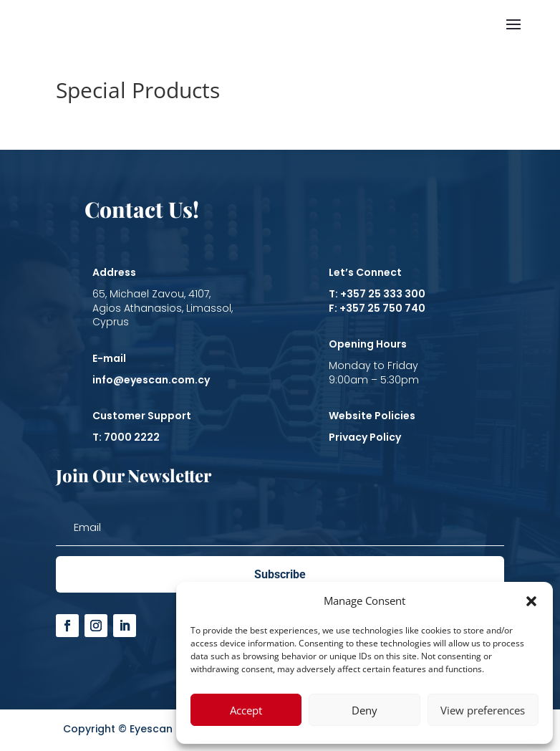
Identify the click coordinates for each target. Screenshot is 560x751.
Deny (365, 710)
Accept (246, 710)
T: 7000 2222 (126, 437)
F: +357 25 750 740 (377, 308)
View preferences (483, 710)
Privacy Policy (365, 437)
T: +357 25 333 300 (377, 294)
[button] (531, 601)
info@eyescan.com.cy (151, 380)
